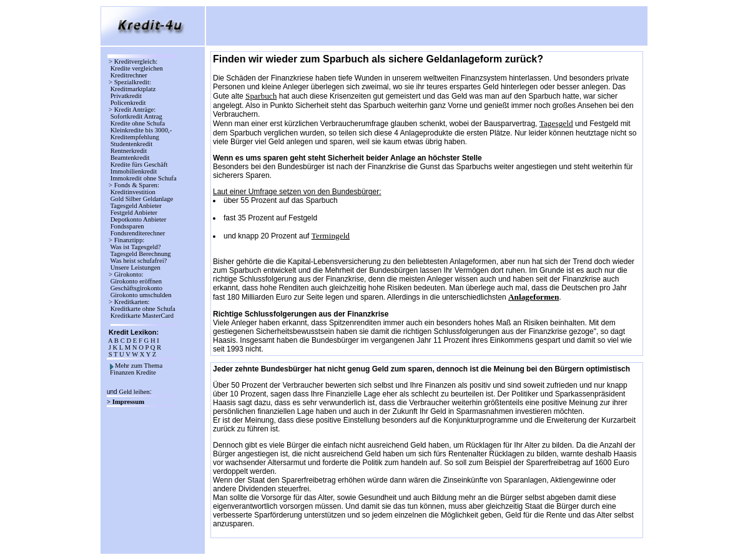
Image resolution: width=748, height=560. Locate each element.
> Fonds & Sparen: (134, 185)
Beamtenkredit (130, 158)
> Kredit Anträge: (132, 110)
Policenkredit (128, 103)
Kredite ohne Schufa (138, 123)
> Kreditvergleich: (133, 61)
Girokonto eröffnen (136, 281)
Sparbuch (261, 96)
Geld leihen (134, 392)
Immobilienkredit (134, 171)
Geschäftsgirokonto (136, 288)
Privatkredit (126, 96)
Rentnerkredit (129, 151)
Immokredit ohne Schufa (143, 178)
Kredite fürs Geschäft (139, 165)
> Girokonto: (126, 274)
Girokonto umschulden (141, 295)
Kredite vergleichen (136, 68)
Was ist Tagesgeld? (135, 247)
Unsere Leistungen (135, 268)
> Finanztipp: (126, 240)
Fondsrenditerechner (137, 233)
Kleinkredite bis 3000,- (141, 130)
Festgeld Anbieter (134, 213)
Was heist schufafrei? (139, 261)
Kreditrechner (129, 75)
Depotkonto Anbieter (138, 219)
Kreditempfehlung (135, 137)
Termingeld (331, 236)
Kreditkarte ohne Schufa (143, 309)
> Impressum (126, 402)
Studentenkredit (131, 144)
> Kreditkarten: (129, 302)
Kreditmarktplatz (133, 89)
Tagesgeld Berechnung (140, 254)
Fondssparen (127, 226)
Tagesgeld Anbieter (136, 206)
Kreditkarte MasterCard (142, 316)
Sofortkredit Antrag (136, 116)
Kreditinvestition (133, 192)
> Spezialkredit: (130, 82)
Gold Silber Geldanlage (142, 199)
